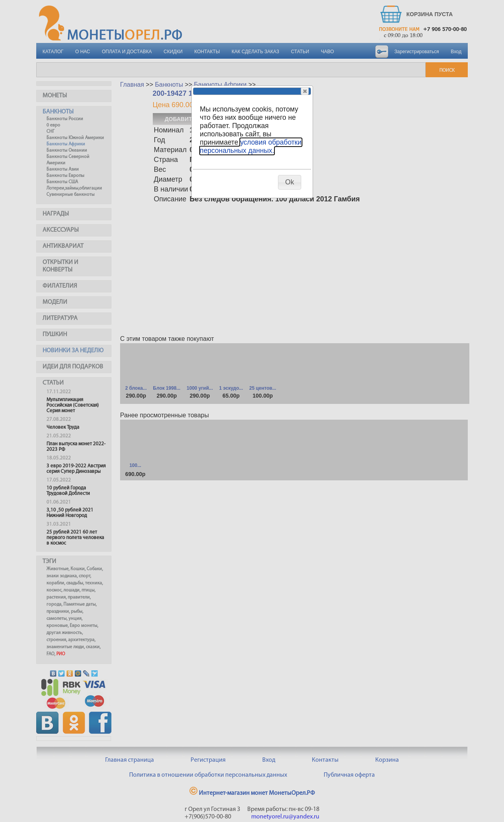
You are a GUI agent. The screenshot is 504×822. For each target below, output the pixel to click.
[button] (305, 91)
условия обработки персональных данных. (251, 146)
